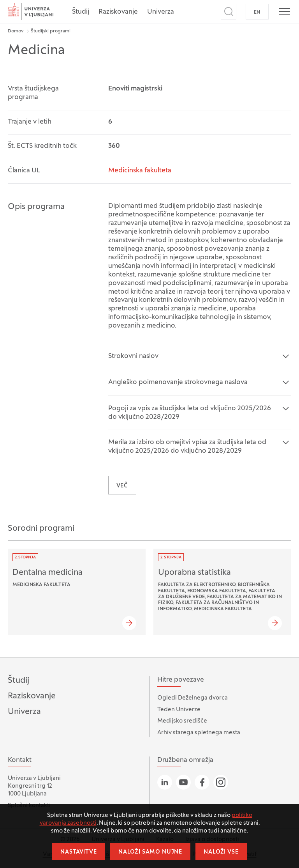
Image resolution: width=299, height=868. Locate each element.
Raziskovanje (118, 12)
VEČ (122, 486)
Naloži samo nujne (150, 852)
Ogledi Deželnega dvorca (193, 698)
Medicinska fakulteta (140, 171)
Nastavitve (78, 852)
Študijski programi (51, 31)
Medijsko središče (182, 721)
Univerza (161, 12)
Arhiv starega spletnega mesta (199, 733)
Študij (81, 12)
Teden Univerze (179, 710)
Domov (16, 31)
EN (257, 12)
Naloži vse (221, 852)
